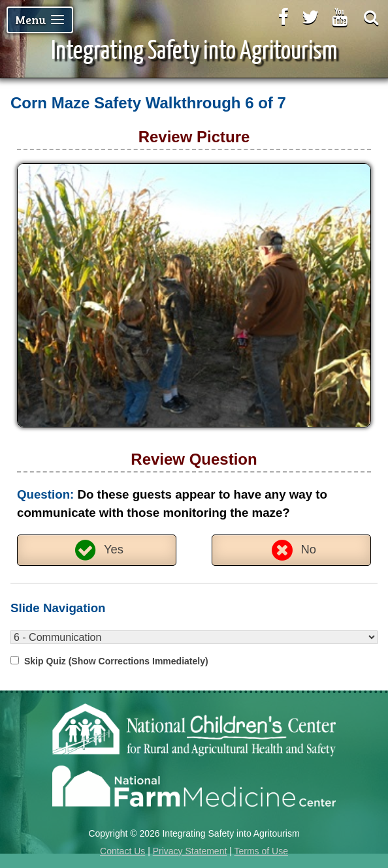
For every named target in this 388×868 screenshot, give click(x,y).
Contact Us (122, 851)
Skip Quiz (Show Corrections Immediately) (116, 661)
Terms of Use (261, 851)
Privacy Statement (190, 851)
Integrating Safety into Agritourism (194, 52)
